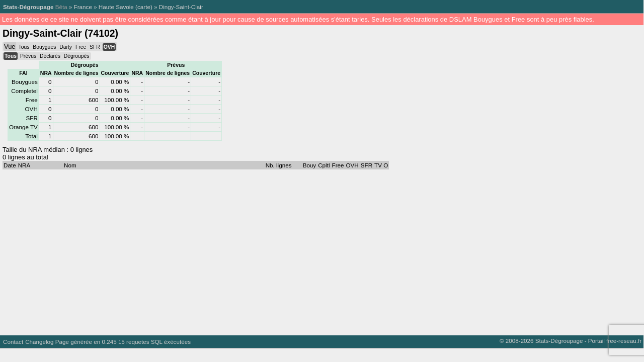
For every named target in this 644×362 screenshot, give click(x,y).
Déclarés (50, 56)
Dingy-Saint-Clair (181, 7)
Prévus (28, 56)
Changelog (39, 342)
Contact (13, 342)
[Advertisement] (302, 250)
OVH (109, 47)
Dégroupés (77, 56)
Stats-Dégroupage (28, 7)
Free (81, 47)
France (83, 7)
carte (144, 7)
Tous (24, 47)
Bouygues (44, 47)
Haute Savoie (116, 7)
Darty (66, 47)
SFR (95, 47)
